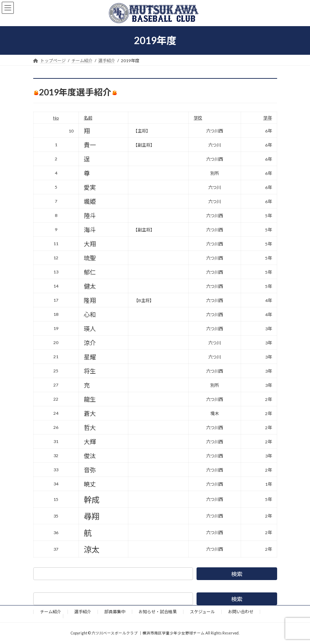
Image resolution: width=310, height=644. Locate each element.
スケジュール (202, 612)
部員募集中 (115, 612)
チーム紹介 (51, 612)
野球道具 (48, 616)
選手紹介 (83, 612)
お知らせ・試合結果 (158, 612)
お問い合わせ (241, 612)
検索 (237, 574)
